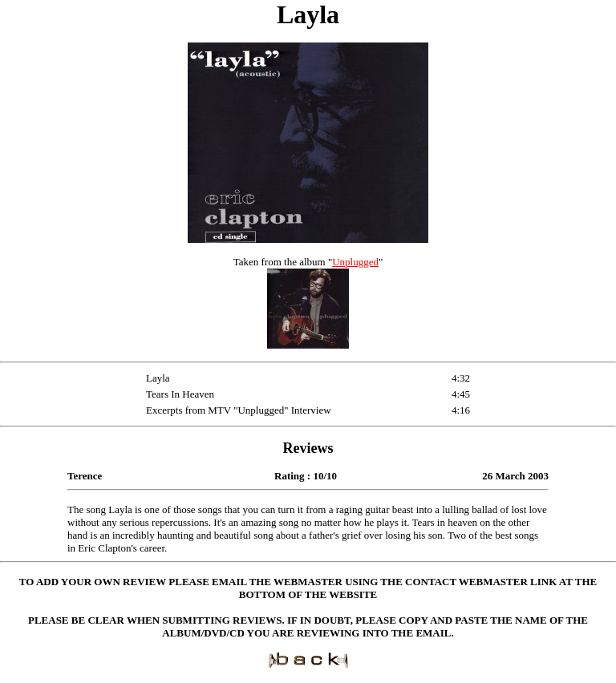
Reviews (308, 448)
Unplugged (355, 262)
